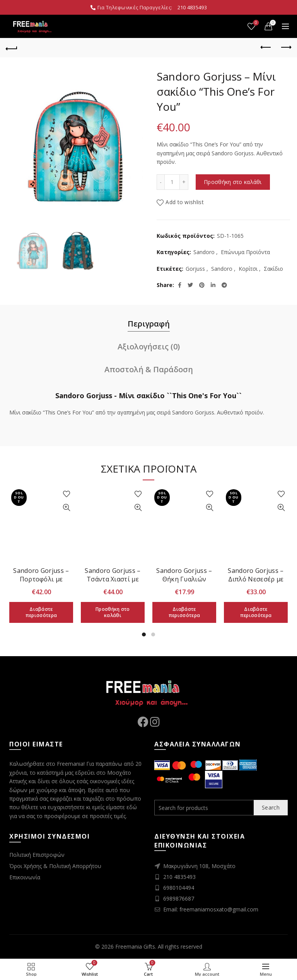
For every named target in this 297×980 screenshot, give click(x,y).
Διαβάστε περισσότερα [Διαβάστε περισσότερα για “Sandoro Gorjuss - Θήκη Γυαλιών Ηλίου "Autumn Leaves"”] (184, 612)
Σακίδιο (273, 269)
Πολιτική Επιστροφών (37, 855)
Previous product (266, 47)
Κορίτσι (248, 269)
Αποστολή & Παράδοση (149, 369)
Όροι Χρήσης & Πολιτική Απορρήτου (55, 866)
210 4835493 (192, 7)
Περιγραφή (149, 324)
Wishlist (255, 23)
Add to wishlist (185, 202)
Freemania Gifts (135, 946)
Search (271, 807)
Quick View (66, 508)
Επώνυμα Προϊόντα (245, 252)
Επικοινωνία (25, 877)
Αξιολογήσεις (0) (149, 346)
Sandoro (204, 252)
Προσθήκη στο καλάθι (233, 182)
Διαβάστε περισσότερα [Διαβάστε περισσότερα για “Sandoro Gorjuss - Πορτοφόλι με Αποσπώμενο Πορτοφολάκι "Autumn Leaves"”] (41, 612)
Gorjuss (195, 269)
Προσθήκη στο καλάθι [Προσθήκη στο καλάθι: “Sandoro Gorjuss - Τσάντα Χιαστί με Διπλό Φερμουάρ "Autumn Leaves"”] (113, 612)
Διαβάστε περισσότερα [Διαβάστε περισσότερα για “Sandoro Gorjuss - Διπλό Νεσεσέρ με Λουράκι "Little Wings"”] (256, 612)
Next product (286, 47)
